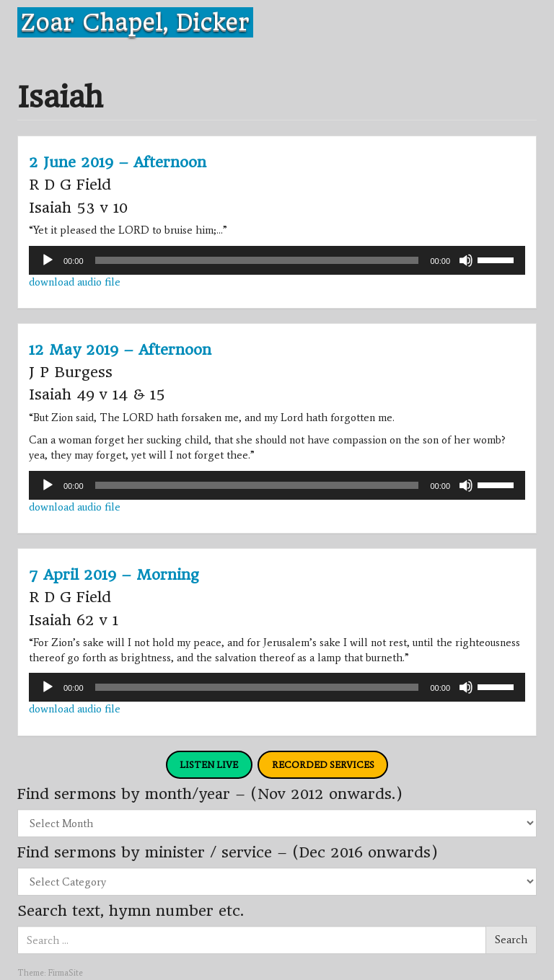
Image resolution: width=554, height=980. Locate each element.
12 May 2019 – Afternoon (120, 350)
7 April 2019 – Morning (114, 575)
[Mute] (466, 260)
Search (511, 940)
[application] (277, 260)
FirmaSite (65, 973)
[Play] (48, 260)
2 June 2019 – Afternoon (118, 162)
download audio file (75, 282)
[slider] (257, 260)
